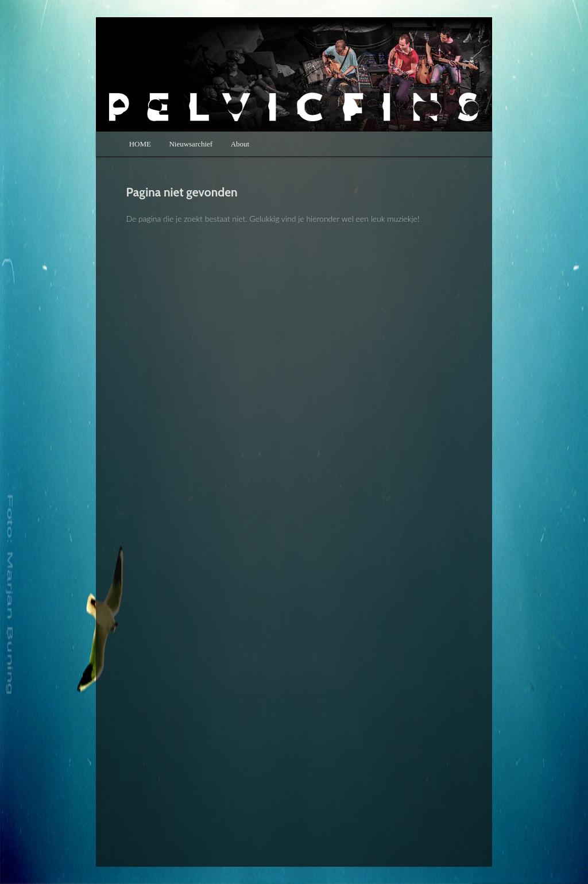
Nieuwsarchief (191, 144)
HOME (140, 144)
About (240, 144)
